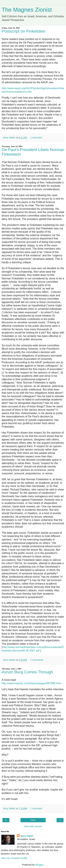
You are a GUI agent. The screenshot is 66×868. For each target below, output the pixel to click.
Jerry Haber (27, 836)
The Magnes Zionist (27, 10)
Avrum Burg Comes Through (27, 672)
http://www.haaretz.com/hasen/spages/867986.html (31, 683)
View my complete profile (14, 858)
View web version (33, 826)
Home (33, 820)
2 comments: (37, 660)
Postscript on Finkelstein (24, 31)
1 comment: (36, 138)
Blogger (39, 865)
